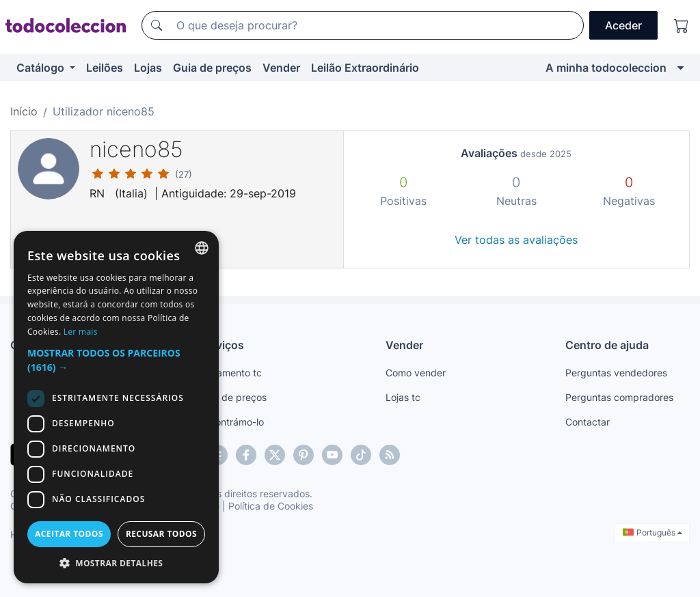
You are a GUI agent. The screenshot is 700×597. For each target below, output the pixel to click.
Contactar (588, 422)
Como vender (416, 373)
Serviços (221, 345)
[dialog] (116, 407)
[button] (116, 360)
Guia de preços (212, 68)
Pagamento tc (230, 373)
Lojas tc (403, 397)
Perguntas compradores (619, 397)
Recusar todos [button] (161, 534)
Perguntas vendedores (616, 373)
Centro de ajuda (607, 345)
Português (652, 532)
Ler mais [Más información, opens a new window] (81, 332)
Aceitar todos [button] (69, 534)
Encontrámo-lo (231, 422)
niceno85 (136, 149)
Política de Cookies (271, 506)
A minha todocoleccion (606, 68)
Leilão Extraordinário (365, 68)
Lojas (148, 68)
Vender (281, 68)
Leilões (105, 68)
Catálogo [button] (42, 68)
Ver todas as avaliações (516, 240)
